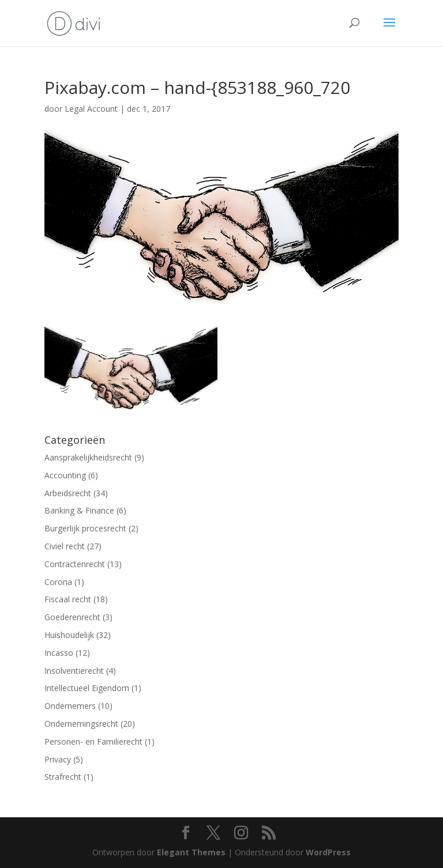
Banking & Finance (79, 510)
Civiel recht (65, 546)
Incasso (59, 653)
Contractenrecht (75, 564)
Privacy (58, 759)
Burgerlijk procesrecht (85, 528)
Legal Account (91, 109)
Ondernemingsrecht (81, 724)
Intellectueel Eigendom (87, 688)
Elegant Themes (191, 852)
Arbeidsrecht (68, 493)
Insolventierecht (74, 671)
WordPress (328, 852)
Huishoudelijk (69, 635)
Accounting (65, 475)
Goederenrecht (72, 617)
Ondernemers (70, 706)
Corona (58, 582)
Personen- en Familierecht (93, 741)
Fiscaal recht (68, 599)
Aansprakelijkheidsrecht (88, 457)
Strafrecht (63, 777)
